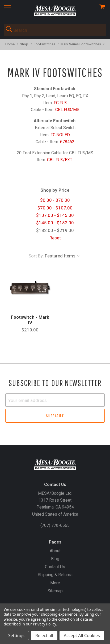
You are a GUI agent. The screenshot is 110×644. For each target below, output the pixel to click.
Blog (55, 559)
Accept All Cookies (82, 636)
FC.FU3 (60, 103)
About (55, 551)
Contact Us (55, 567)
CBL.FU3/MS (67, 110)
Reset (55, 238)
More (55, 583)
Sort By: (36, 256)
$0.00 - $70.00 (55, 200)
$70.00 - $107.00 (55, 208)
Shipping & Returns (55, 575)
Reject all (44, 636)
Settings (16, 636)
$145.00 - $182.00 (55, 223)
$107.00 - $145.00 (55, 215)
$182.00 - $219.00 (55, 230)
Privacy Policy (45, 624)
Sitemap (55, 591)
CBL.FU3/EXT (60, 160)
